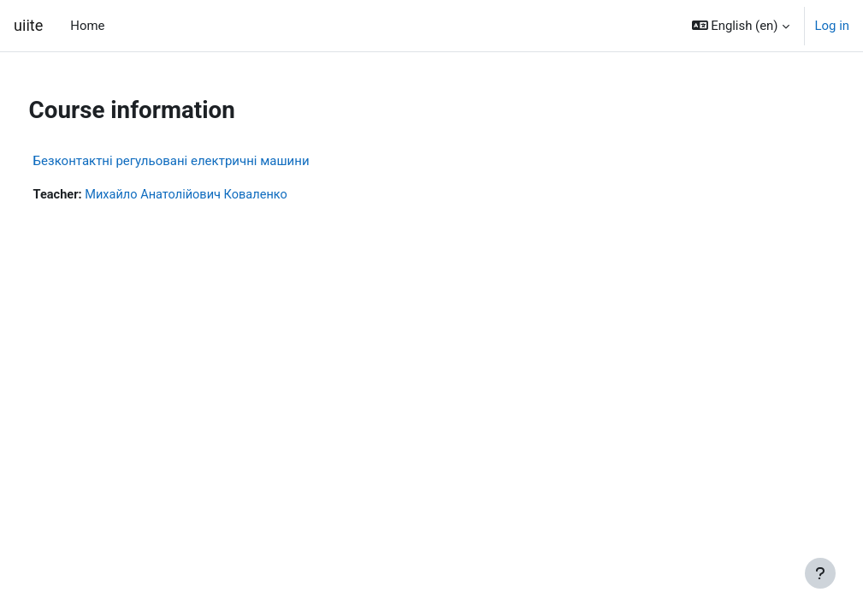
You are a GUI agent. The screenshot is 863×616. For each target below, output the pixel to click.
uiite (28, 25)
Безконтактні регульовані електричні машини (203, 161)
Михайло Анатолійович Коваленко (222, 195)
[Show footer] (820, 573)
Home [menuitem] (87, 26)
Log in (832, 26)
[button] (741, 26)
